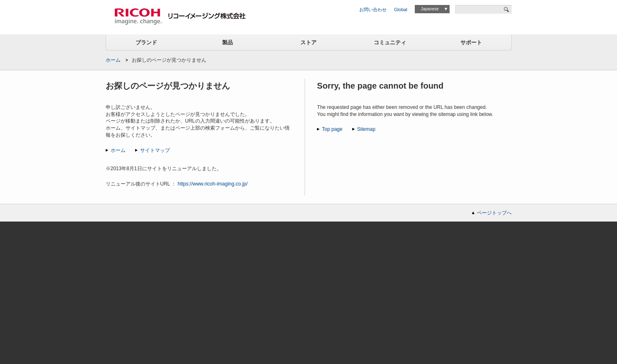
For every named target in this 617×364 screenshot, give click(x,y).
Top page (332, 129)
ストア (308, 42)
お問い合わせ (373, 10)
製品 (227, 42)
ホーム (113, 60)
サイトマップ (155, 150)
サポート (471, 42)
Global (401, 10)
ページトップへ (494, 213)
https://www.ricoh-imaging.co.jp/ (213, 184)
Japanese (429, 9)
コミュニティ (390, 42)
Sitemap (366, 129)
